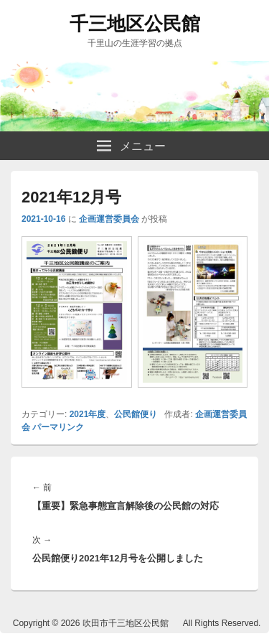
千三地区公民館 (135, 24)
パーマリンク (58, 427)
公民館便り (136, 414)
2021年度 (88, 414)
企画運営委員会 (109, 219)
